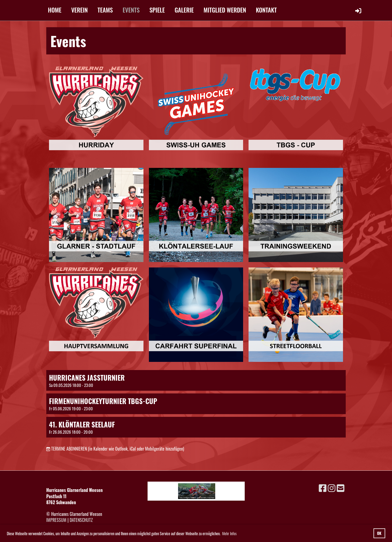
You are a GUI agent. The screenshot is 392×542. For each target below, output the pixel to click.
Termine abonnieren (69, 449)
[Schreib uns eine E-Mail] (341, 487)
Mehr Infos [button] (229, 533)
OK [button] (379, 533)
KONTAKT (266, 10)
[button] (196, 380)
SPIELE (157, 10)
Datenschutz (81, 520)
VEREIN (80, 10)
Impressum (56, 520)
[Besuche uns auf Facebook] (323, 487)
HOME (55, 10)
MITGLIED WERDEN (225, 10)
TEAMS (105, 10)
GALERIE (184, 10)
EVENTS (131, 10)
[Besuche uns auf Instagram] (332, 487)
